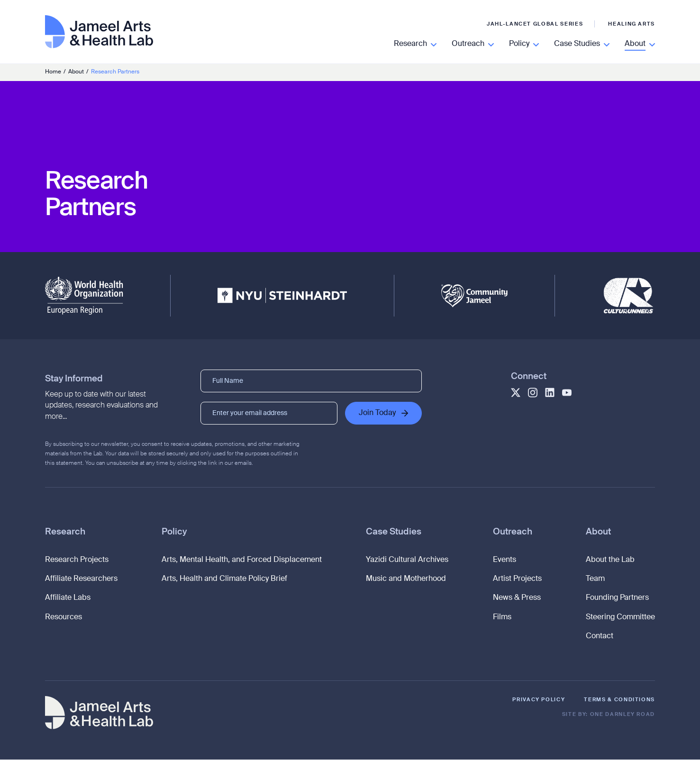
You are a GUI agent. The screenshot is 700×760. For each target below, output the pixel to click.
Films (502, 618)
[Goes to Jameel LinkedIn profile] (550, 392)
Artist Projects (517, 579)
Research (65, 532)
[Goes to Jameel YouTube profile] (567, 393)
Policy (174, 532)
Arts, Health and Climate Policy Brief (224, 579)
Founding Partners (617, 599)
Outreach (513, 532)
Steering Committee (620, 618)
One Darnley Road (623, 715)
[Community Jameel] (474, 296)
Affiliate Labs (68, 599)
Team (595, 579)
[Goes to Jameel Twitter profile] (516, 393)
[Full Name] (311, 381)
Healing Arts (632, 24)
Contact (600, 637)
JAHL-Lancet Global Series (535, 24)
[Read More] (415, 45)
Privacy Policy (539, 700)
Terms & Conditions (619, 700)
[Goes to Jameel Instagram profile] (533, 393)
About (598, 532)
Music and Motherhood (406, 579)
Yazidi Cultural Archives (407, 561)
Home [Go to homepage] (53, 72)
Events (505, 561)
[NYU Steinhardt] (282, 296)
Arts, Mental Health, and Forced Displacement (242, 561)
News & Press (517, 599)
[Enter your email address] (269, 413)
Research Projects (77, 561)
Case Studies (394, 532)
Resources (64, 618)
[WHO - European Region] (84, 296)
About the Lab (610, 561)
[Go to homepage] (99, 39)
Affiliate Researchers (81, 579)
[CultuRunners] (628, 296)
